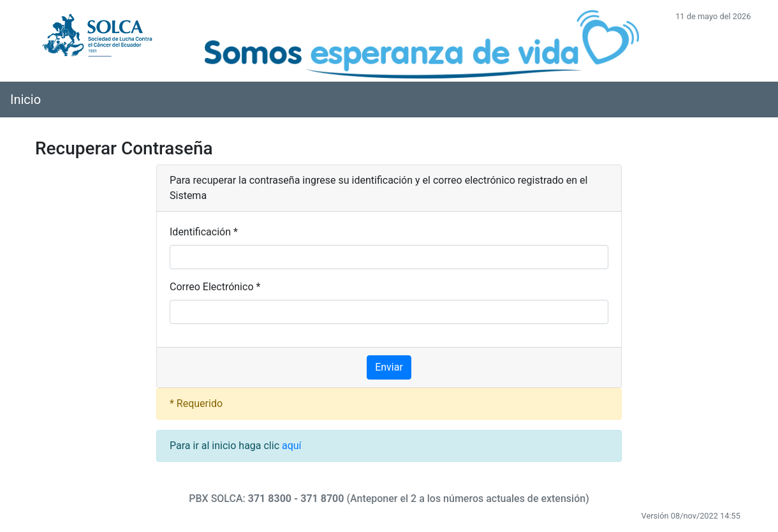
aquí (292, 446)
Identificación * (204, 232)
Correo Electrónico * (215, 287)
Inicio (26, 100)
